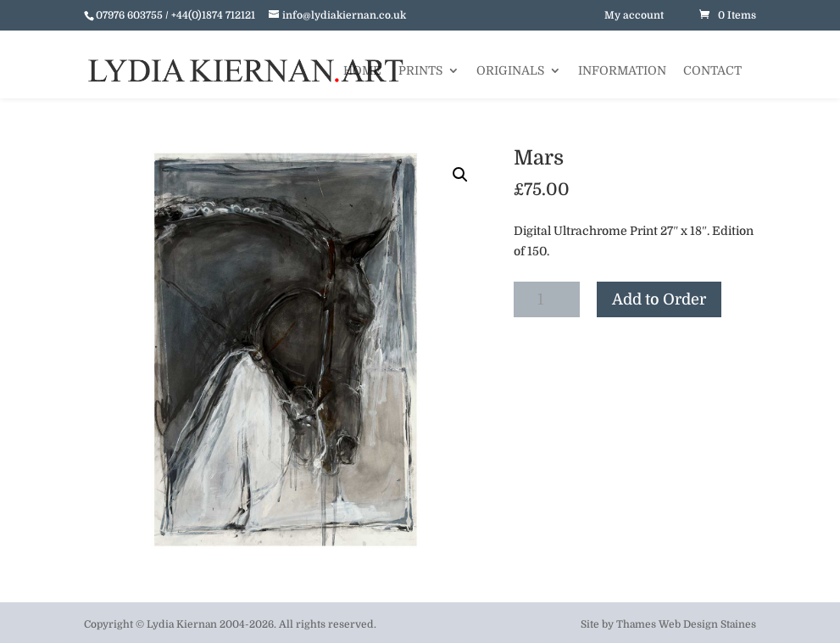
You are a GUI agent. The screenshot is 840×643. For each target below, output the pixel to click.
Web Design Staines (707, 624)
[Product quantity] (546, 299)
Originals (510, 71)
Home (362, 71)
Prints (420, 71)
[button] (460, 175)
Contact (712, 71)
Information (622, 71)
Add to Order (659, 299)
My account (634, 15)
